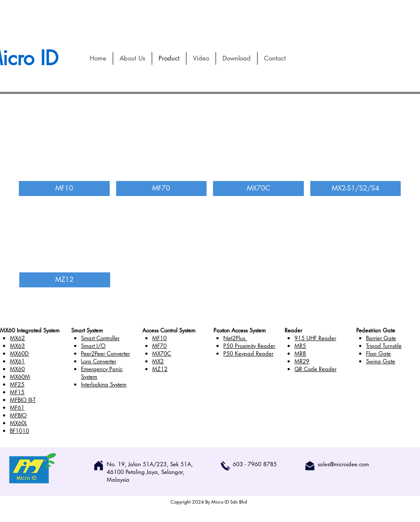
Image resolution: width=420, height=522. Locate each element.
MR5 (300, 346)
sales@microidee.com (343, 464)
